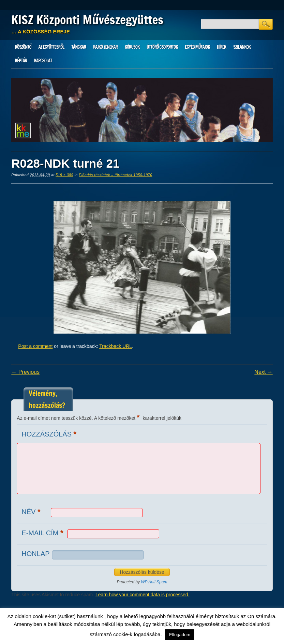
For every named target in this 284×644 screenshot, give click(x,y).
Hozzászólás (50, 434)
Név (32, 512)
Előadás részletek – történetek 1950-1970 (115, 175)
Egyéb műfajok (197, 47)
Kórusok (132, 47)
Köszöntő (23, 47)
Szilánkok (242, 47)
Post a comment (35, 346)
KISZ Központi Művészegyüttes (87, 20)
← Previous (25, 372)
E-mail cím (43, 533)
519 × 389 (64, 175)
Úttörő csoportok (162, 47)
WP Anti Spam (154, 582)
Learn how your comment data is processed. (142, 595)
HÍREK (221, 47)
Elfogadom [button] (180, 635)
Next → (263, 372)
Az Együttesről (51, 47)
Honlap (35, 554)
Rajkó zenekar (105, 47)
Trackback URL (116, 346)
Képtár (21, 61)
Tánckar (79, 47)
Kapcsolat (43, 61)
